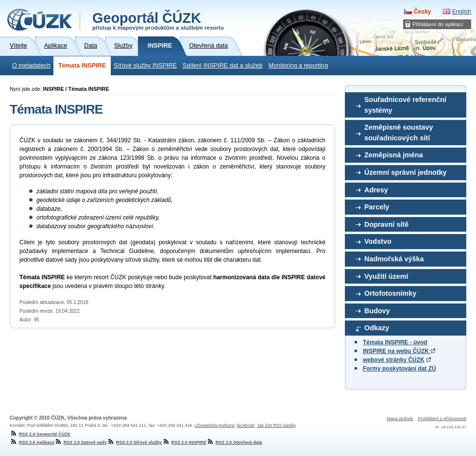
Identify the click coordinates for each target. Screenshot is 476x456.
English (462, 12)
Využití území (386, 276)
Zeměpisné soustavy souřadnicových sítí (399, 133)
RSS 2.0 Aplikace (32, 442)
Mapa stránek (400, 419)
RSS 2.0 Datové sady (81, 442)
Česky (422, 12)
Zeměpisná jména (394, 155)
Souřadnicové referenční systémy (405, 105)
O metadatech (31, 66)
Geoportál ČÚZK (158, 20)
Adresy (376, 190)
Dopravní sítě (386, 224)
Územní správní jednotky (406, 172)
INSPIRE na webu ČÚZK (399, 351)
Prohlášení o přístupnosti (442, 419)
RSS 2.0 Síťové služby (135, 442)
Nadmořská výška (394, 259)
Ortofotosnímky (390, 293)
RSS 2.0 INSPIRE (184, 442)
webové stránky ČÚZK (394, 360)
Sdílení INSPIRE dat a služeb (223, 66)
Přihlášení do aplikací (438, 24)
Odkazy (377, 328)
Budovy (377, 311)
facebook (246, 425)
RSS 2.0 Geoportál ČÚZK (40, 434)
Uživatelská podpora (215, 425)
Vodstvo (378, 241)
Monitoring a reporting (298, 66)
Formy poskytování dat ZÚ (399, 369)
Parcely (377, 207)
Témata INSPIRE (82, 66)
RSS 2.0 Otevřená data (234, 442)
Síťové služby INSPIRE (145, 66)
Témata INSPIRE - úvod (395, 342)
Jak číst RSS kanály (276, 425)
